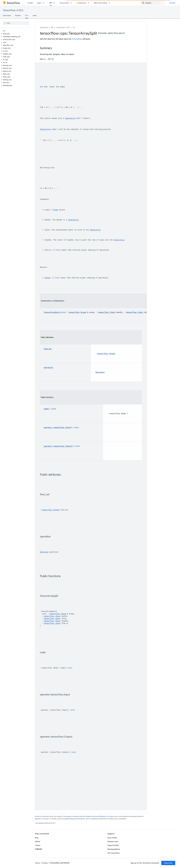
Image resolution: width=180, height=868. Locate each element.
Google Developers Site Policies (74, 819)
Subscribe (168, 863)
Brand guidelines (114, 849)
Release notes (113, 842)
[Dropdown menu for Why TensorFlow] (110, 3)
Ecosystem (64, 3)
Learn (39, 3)
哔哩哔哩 (38, 849)
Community (81, 3)
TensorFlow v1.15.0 (13, 10)
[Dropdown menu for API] (55, 3)
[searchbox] (16, 23)
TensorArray (77, 39)
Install (30, 3)
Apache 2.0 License (42, 819)
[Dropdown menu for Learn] (44, 3)
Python (18, 15)
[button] (16, 34)
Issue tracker (112, 838)
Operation (44, 552)
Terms (37, 863)
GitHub (172, 3)
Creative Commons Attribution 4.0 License (100, 816)
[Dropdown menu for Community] (89, 3)
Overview (7, 15)
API (52, 27)
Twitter (38, 845)
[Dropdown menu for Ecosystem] (72, 3)
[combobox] (153, 3)
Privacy (45, 863)
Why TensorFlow (101, 3)
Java (35, 15)
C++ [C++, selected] (27, 15)
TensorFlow (44, 27)
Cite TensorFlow (114, 853)
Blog (37, 838)
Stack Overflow (113, 845)
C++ (74, 27)
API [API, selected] (51, 3)
